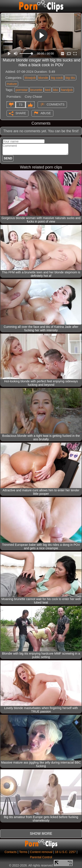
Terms (23, 852)
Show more (41, 834)
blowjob (30, 78)
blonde (43, 78)
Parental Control (41, 857)
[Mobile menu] (4, 6)
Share (21, 113)
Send (8, 158)
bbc (56, 90)
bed (48, 90)
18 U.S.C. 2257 (65, 852)
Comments (56, 104)
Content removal (41, 852)
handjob (67, 90)
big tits (70, 78)
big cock (57, 78)
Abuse (46, 113)
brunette (36, 90)
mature (12, 84)
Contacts (11, 852)
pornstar (22, 90)
